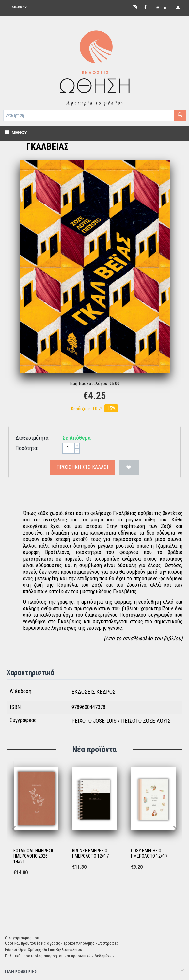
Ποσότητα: (27, 448)
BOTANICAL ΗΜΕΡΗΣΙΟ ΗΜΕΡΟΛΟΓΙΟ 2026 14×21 (34, 856)
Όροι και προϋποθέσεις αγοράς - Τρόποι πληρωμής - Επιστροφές (62, 943)
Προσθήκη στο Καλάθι (82, 467)
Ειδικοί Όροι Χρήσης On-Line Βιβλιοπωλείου (44, 950)
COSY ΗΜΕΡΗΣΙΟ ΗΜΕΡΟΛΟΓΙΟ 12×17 (149, 853)
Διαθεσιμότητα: (32, 438)
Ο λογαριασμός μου (22, 938)
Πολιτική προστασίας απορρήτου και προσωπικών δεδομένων (60, 956)
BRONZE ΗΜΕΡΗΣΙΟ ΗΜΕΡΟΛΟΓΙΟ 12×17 (90, 853)
